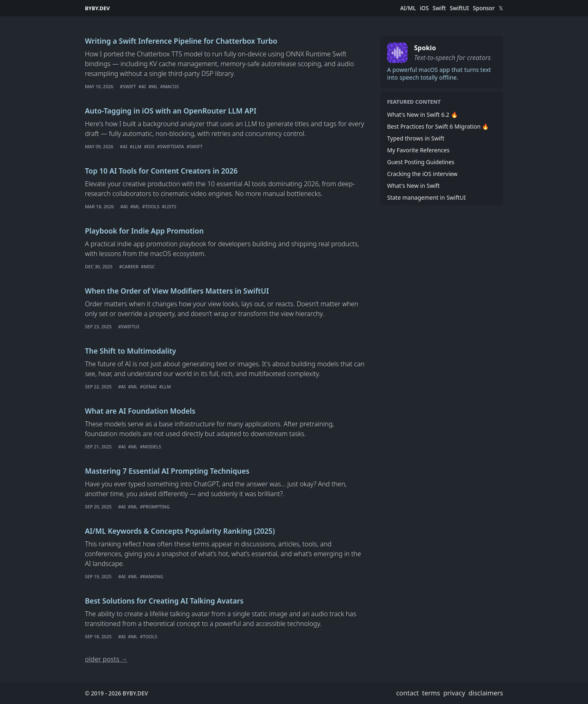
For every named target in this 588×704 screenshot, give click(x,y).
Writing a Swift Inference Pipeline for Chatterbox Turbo (181, 41)
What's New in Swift (413, 186)
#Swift (128, 86)
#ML (153, 86)
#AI (142, 86)
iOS (424, 8)
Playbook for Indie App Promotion (144, 231)
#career (129, 266)
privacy (454, 693)
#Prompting (155, 507)
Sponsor (484, 8)
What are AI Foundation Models (140, 411)
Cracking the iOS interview (422, 174)
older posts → (106, 659)
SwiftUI (459, 8)
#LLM (136, 146)
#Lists (169, 206)
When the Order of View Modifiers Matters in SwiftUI (177, 291)
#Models (151, 447)
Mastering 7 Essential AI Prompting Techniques (167, 471)
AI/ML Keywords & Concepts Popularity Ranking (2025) (180, 531)
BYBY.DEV (97, 8)
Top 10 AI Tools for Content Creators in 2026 (161, 171)
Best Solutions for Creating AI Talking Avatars (164, 601)
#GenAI (148, 387)
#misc (148, 266)
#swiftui (128, 326)
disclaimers (486, 693)
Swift (439, 8)
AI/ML (408, 8)
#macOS (169, 86)
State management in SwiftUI (427, 197)
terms (431, 693)
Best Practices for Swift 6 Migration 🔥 (438, 126)
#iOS (149, 146)
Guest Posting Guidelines (421, 162)
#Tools (151, 206)
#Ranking (152, 576)
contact (407, 693)
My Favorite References (418, 150)
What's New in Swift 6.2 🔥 (422, 115)
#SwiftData (170, 146)
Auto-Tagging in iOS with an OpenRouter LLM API (171, 111)
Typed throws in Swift (416, 138)
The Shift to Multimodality (130, 351)
